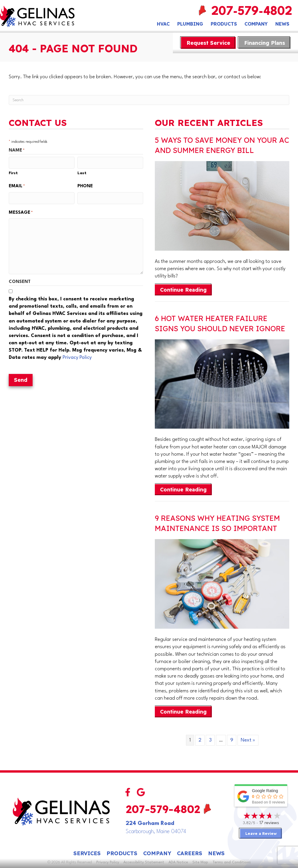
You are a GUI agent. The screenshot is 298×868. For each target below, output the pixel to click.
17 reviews (269, 823)
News (282, 24)
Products (224, 24)
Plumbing (190, 24)
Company (256, 24)
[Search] (149, 100)
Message (21, 212)
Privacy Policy (77, 356)
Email (17, 186)
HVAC (163, 24)
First (13, 172)
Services (87, 853)
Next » (248, 740)
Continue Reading (186, 290)
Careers (190, 853)
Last (82, 172)
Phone (85, 186)
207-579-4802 (252, 12)
